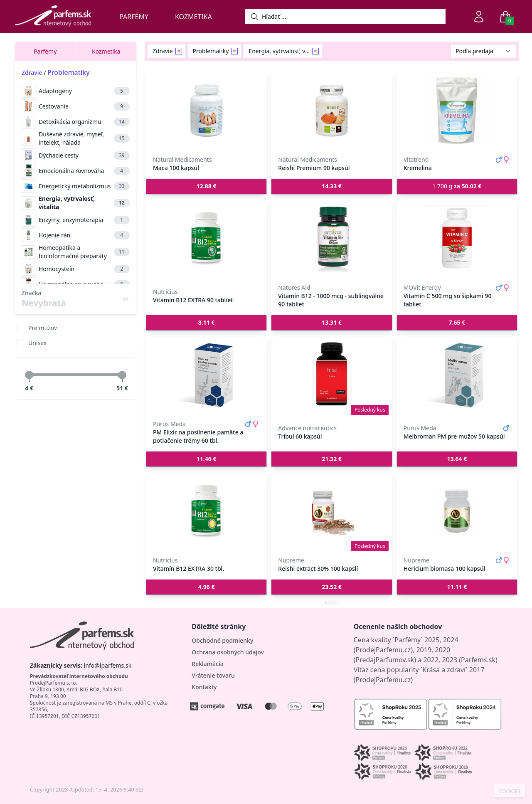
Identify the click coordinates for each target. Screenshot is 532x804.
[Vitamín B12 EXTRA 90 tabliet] (206, 239)
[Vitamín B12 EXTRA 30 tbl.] (206, 511)
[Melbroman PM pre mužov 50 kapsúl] (457, 375)
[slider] (29, 375)
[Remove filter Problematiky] (234, 51)
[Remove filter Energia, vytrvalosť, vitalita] (315, 51)
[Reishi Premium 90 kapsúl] (331, 111)
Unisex (37, 343)
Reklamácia (207, 664)
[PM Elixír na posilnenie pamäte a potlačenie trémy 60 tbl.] (206, 375)
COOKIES (510, 792)
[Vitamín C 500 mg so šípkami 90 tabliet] (457, 239)
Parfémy (134, 17)
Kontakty (204, 687)
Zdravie (32, 73)
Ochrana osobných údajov (228, 652)
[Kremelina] (457, 111)
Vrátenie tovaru (213, 675)
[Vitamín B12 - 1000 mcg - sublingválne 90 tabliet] (331, 239)
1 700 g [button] (457, 186)
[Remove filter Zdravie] (179, 51)
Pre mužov (43, 328)
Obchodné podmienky (222, 640)
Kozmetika (193, 17)
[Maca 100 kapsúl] (206, 111)
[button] (206, 186)
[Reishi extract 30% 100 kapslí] (331, 511)
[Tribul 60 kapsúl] (331, 375)
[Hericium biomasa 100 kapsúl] (457, 511)
